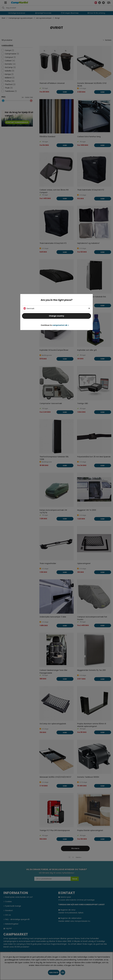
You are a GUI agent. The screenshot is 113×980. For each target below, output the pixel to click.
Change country (56, 316)
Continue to (55, 325)
